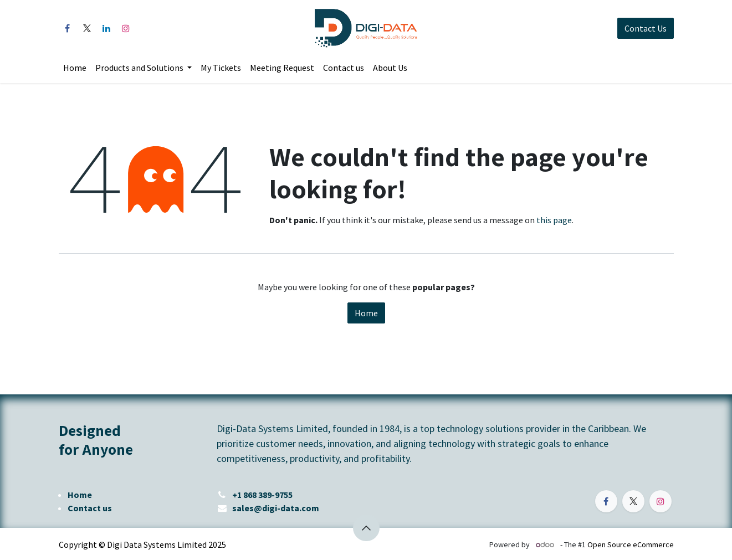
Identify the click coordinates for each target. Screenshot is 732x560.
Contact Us (646, 28)
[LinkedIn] (106, 28)
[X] (87, 28)
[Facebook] (68, 28)
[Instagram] (126, 28)
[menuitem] (75, 68)
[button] (366, 528)
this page (554, 220)
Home (366, 313)
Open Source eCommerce (631, 544)
